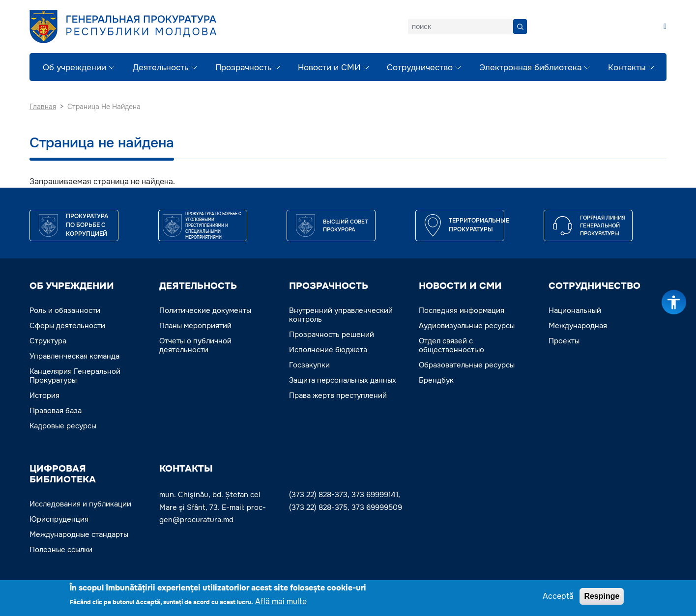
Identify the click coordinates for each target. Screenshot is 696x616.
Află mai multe (281, 602)
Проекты (564, 341)
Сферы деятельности (67, 326)
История (44, 395)
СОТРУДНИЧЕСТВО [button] (594, 286)
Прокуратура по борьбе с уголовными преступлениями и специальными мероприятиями (213, 225)
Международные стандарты (79, 534)
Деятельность (161, 68)
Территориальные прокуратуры (479, 225)
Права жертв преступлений (338, 395)
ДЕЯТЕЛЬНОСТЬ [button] (198, 286)
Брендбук (436, 380)
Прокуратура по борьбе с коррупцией (87, 225)
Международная (578, 326)
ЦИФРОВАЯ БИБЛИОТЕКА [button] (63, 474)
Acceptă (558, 597)
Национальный (575, 310)
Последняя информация (462, 310)
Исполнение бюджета (328, 350)
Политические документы (205, 310)
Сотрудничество (420, 68)
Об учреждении (74, 68)
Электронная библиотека (530, 68)
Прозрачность (244, 68)
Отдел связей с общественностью (451, 345)
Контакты (627, 68)
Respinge (602, 597)
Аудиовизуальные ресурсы (467, 326)
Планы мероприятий (195, 326)
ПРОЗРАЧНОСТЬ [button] (329, 286)
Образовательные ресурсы (467, 365)
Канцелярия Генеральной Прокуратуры (75, 376)
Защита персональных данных (343, 380)
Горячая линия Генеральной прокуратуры (603, 226)
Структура (48, 341)
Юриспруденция (59, 519)
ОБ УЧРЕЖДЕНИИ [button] (72, 286)
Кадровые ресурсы (63, 426)
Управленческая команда (74, 356)
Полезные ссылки (61, 550)
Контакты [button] (186, 469)
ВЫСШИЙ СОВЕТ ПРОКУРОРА (345, 225)
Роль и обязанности (65, 310)
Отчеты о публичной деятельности (195, 345)
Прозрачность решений (332, 335)
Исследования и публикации (80, 504)
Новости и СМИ (329, 68)
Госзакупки (309, 365)
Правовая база (56, 411)
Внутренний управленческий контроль (341, 315)
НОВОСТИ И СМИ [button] (460, 286)
